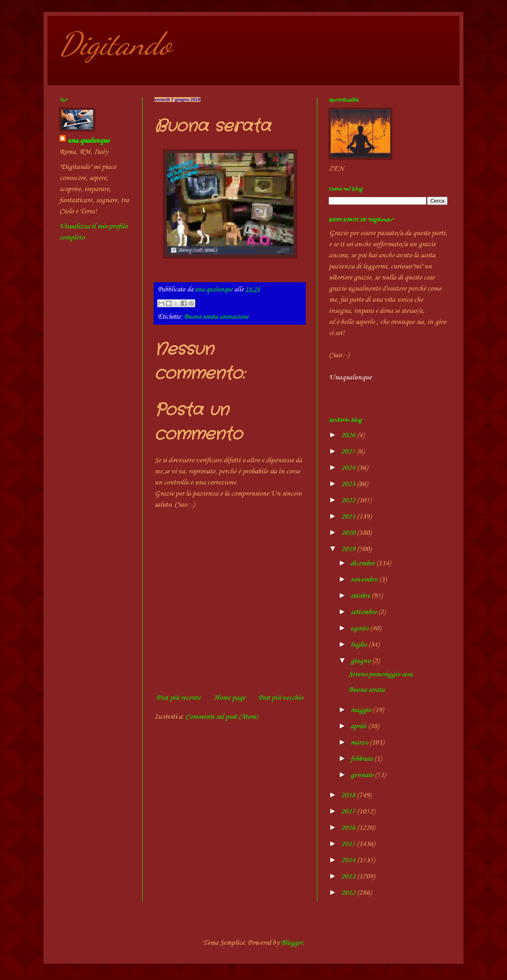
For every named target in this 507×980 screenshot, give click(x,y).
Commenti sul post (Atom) (221, 717)
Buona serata (367, 690)
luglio (359, 645)
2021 (349, 517)
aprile (359, 726)
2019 (349, 549)
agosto (360, 628)
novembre (365, 580)
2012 (349, 893)
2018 (349, 795)
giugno (361, 661)
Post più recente (178, 698)
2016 (349, 828)
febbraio (362, 759)
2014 (349, 860)
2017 (349, 812)
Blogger (292, 943)
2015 (349, 844)
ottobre (361, 596)
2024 (349, 468)
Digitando (115, 44)
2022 (349, 500)
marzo (360, 743)
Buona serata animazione (216, 317)
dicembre (363, 563)
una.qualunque (88, 141)
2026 (349, 435)
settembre (364, 612)
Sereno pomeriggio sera (380, 674)
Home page (230, 698)
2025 (349, 452)
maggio (362, 710)
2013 (349, 877)
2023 (349, 484)
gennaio (363, 775)
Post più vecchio (281, 698)
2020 (349, 533)
